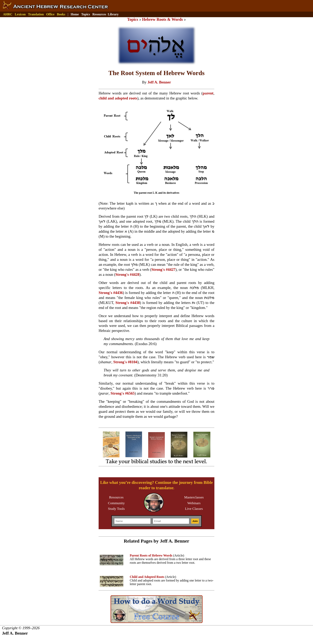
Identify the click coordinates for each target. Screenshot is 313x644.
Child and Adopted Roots (147, 577)
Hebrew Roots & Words (162, 19)
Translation (36, 14)
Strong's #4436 (111, 293)
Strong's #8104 (125, 362)
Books (61, 14)
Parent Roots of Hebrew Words (151, 555)
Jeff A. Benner (159, 82)
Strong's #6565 (123, 393)
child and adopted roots (118, 98)
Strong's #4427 (163, 269)
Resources (99, 14)
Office (50, 14)
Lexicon (20, 14)
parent (208, 93)
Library (113, 14)
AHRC (8, 14)
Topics (86, 14)
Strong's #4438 (128, 303)
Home (75, 14)
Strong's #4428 (127, 274)
